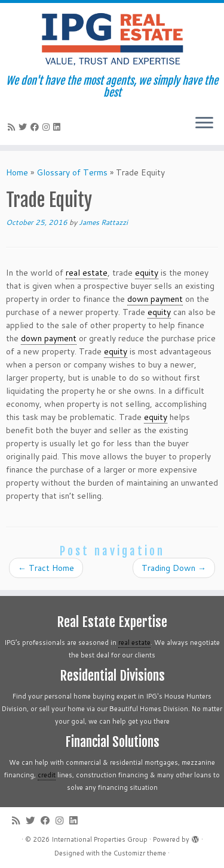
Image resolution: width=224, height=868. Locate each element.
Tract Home (46, 568)
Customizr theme (140, 853)
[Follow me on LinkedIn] (59, 127)
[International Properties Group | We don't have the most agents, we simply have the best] (112, 39)
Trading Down (174, 568)
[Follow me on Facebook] (36, 127)
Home (17, 172)
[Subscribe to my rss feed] (13, 127)
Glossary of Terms (72, 172)
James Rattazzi (103, 222)
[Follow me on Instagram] (48, 127)
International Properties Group (99, 839)
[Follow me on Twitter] (24, 127)
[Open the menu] (204, 123)
